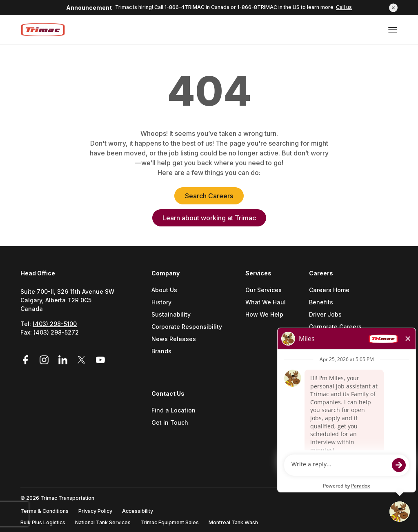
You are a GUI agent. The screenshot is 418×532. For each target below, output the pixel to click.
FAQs (316, 351)
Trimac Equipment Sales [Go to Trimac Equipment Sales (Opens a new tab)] (170, 522)
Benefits (321, 303)
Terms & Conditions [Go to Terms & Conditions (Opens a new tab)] (44, 511)
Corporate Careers (335, 327)
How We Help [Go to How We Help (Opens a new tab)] (264, 315)
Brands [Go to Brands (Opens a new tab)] (161, 351)
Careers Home (329, 290)
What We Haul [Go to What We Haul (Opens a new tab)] (266, 303)
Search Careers (209, 196)
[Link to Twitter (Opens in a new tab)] (83, 360)
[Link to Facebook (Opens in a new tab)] (28, 360)
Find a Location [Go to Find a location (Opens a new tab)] (173, 411)
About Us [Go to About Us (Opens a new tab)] (164, 290)
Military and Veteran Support (350, 339)
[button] (393, 8)
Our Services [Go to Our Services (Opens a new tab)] (263, 290)
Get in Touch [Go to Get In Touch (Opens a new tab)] (170, 423)
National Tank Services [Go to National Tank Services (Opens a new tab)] (103, 522)
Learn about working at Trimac (209, 218)
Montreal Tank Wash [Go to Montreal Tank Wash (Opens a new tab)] (233, 522)
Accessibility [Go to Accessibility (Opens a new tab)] (138, 511)
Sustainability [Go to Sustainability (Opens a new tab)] (171, 315)
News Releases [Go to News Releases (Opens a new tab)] (174, 339)
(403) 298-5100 (55, 324)
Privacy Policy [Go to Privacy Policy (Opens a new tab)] (95, 511)
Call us (344, 7)
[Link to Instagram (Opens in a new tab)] (45, 360)
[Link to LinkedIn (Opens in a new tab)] (64, 360)
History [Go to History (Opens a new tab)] (161, 303)
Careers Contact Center (343, 364)
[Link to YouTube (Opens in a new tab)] (100, 360)
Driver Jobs (325, 315)
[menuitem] (190, 329)
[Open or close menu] (393, 30)
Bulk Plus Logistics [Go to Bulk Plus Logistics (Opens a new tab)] (43, 522)
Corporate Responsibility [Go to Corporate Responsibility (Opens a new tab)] (187, 327)
